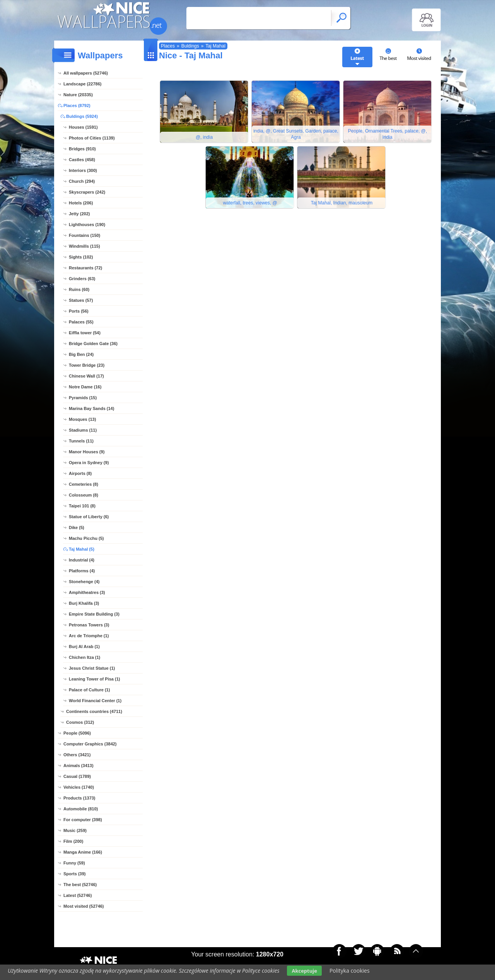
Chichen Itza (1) (84, 657)
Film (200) (73, 841)
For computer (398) (83, 820)
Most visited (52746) (84, 906)
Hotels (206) (81, 203)
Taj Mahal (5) (82, 549)
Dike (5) (77, 527)
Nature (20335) (78, 95)
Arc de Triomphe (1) (89, 636)
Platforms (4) (82, 571)
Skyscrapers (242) (87, 192)
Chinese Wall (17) (86, 376)
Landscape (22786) (82, 84)
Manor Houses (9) (87, 452)
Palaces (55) (81, 322)
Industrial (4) (82, 560)
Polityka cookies (350, 971)
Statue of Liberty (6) (89, 517)
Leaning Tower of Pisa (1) (94, 679)
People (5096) (77, 733)
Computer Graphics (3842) (90, 744)
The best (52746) (80, 885)
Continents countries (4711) (94, 711)
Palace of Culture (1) (89, 690)
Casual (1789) (77, 776)
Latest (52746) (78, 895)
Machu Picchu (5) (86, 538)
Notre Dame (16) (85, 387)
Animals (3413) (79, 766)
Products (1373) (79, 798)
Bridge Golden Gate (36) (93, 344)
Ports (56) (79, 311)
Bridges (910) (82, 149)
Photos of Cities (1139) (92, 138)
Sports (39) (74, 874)
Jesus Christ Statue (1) (92, 668)
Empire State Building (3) (94, 614)
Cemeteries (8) (84, 484)
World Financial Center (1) (95, 701)
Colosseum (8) (84, 495)
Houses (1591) (83, 127)
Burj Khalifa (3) (84, 603)
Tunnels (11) (81, 441)
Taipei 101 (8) (82, 506)
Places (168, 46)
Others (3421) (77, 755)
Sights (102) (81, 257)
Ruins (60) (79, 289)
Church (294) (82, 181)
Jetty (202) (79, 214)
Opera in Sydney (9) (89, 463)
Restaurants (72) (85, 268)
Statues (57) (81, 300)
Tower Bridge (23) (87, 365)
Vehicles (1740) (79, 787)
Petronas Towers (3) (89, 625)
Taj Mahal (215, 46)
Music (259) (75, 830)
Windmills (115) (84, 246)
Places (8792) (77, 105)
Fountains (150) (84, 235)
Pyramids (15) (83, 398)
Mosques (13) (82, 419)
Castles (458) (82, 160)
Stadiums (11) (83, 430)
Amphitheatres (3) (87, 592)
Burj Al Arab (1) (84, 647)
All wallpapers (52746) (86, 73)
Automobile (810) (81, 809)
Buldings (190, 46)
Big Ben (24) (81, 354)
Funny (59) (74, 863)
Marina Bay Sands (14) (91, 408)
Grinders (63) (82, 279)
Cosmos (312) (80, 722)
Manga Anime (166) (83, 852)
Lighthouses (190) (87, 225)
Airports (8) (80, 473)
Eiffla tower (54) (85, 333)
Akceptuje (304, 971)
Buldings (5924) (82, 116)
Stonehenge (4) (84, 582)
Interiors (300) (83, 170)
